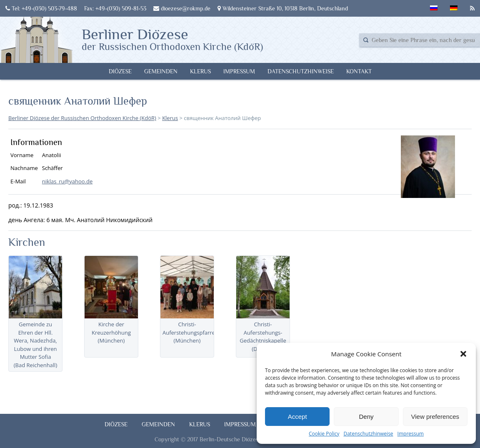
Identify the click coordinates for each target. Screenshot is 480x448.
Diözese (120, 71)
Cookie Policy (324, 434)
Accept (297, 417)
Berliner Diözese (172, 39)
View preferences (435, 417)
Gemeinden (161, 71)
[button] (463, 354)
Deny (366, 417)
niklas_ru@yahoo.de (67, 181)
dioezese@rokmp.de (182, 8)
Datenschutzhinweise (368, 434)
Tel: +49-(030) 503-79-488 (41, 8)
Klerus (200, 71)
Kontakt (359, 71)
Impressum (411, 434)
